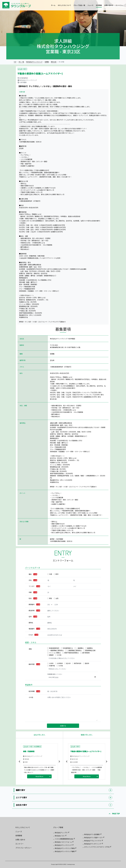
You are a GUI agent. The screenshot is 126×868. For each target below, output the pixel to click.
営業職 (47, 62)
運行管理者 (86, 653)
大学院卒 (60, 663)
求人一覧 (21, 62)
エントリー (119, 5)
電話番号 (32, 629)
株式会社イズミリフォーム (63, 842)
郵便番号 (32, 604)
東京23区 (54, 62)
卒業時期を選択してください (55, 674)
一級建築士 (80, 648)
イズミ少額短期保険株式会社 (64, 839)
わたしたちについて (64, 5)
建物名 (31, 623)
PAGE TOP (114, 814)
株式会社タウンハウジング (34, 62)
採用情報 (99, 5)
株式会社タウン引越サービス (93, 837)
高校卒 (87, 663)
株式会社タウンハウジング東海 (65, 848)
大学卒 (51, 663)
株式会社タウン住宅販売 (92, 834)
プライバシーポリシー (24, 848)
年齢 (30, 592)
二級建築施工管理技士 (74, 650)
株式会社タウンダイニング (93, 844)
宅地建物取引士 (68, 648)
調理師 (51, 655)
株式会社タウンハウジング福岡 (65, 851)
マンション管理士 (55, 653)
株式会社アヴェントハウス (93, 841)
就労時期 (32, 691)
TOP (15, 62)
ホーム (53, 5)
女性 (57, 598)
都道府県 (32, 610)
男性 (51, 598)
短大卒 (68, 663)
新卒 (57, 574)
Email (31, 635)
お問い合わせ (109, 5)
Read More (39, 776)
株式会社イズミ (60, 836)
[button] (19, 761)
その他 (59, 655)
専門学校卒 (78, 663)
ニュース (90, 5)
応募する (63, 726)
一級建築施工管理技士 (56, 650)
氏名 (30, 580)
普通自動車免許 (54, 648)
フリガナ (32, 586)
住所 (30, 617)
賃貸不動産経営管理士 (72, 653)
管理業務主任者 (90, 650)
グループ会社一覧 (79, 5)
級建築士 (90, 648)
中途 (51, 574)
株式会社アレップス (61, 833)
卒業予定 (52, 666)
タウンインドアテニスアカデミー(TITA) (97, 847)
